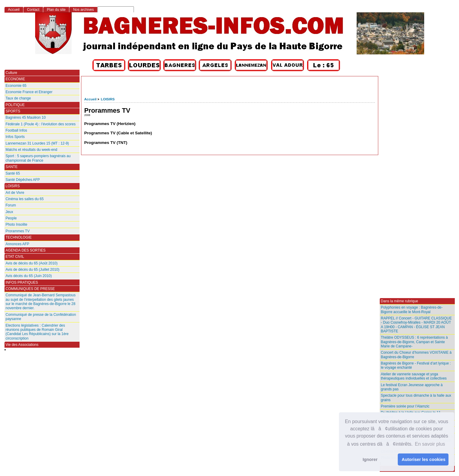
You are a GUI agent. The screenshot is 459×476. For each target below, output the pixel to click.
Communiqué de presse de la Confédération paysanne (41, 317)
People (11, 218)
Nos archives (83, 10)
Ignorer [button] (370, 459)
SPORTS (13, 111)
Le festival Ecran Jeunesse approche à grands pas (412, 387)
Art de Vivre (15, 193)
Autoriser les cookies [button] (424, 459)
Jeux (9, 212)
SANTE (12, 167)
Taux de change (18, 98)
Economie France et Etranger (29, 92)
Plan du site (56, 10)
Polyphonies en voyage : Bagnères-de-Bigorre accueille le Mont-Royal (412, 310)
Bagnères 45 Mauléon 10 (26, 117)
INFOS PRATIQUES (22, 282)
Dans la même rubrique (400, 301)
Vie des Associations (22, 345)
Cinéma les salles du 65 (25, 199)
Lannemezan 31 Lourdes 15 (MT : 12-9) (37, 143)
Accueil (91, 99)
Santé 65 (13, 173)
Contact (33, 10)
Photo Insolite (17, 224)
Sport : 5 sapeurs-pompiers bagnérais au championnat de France (38, 158)
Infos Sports (15, 137)
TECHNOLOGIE (19, 237)
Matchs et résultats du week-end (32, 150)
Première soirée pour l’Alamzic (405, 406)
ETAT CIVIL (15, 257)
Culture (12, 73)
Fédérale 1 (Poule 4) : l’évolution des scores (41, 124)
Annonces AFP (18, 244)
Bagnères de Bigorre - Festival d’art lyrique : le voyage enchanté (416, 365)
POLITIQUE (15, 105)
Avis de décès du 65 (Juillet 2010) (33, 270)
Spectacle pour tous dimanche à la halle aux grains (416, 398)
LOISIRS (108, 99)
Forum (11, 205)
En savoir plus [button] (430, 444)
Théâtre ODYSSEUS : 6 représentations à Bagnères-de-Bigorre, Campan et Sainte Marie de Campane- (414, 342)
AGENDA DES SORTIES (26, 250)
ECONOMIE (15, 79)
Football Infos (17, 130)
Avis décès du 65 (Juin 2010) (29, 276)
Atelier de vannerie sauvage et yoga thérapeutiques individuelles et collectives (414, 376)
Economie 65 (16, 86)
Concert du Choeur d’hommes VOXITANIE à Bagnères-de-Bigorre (416, 355)
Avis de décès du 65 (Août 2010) (32, 263)
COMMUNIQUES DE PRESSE (30, 289)
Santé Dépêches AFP (23, 180)
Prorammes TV (18, 231)
